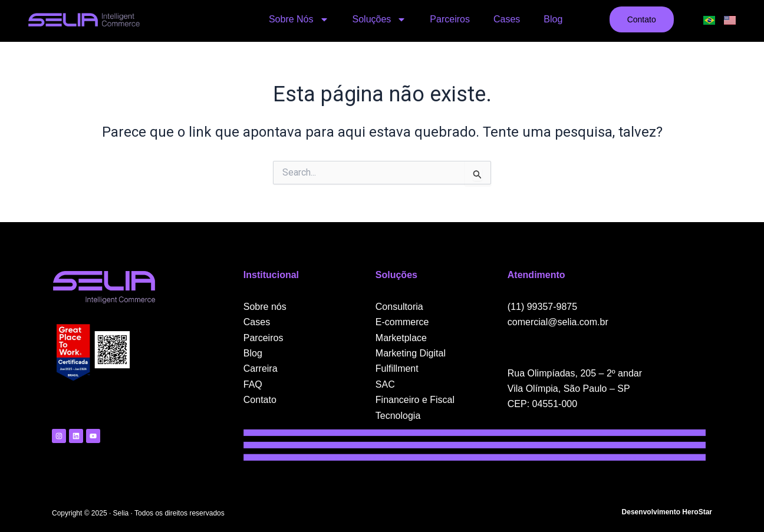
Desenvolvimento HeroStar (667, 512)
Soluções (380, 19)
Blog (553, 19)
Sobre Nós (299, 19)
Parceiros (450, 19)
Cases (507, 19)
